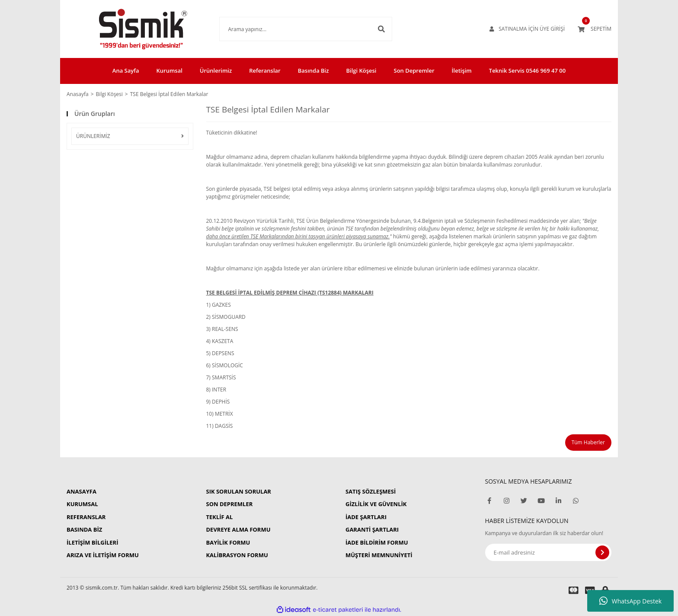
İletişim (462, 71)
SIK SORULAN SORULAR (238, 491)
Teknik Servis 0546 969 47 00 (527, 71)
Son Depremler (414, 71)
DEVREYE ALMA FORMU (238, 529)
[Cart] (595, 29)
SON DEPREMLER (229, 504)
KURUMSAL (82, 504)
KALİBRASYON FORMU (237, 555)
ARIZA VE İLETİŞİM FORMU (103, 555)
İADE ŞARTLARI (366, 517)
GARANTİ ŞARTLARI (372, 529)
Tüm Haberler (588, 442)
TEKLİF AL (219, 517)
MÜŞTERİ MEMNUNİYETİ (379, 555)
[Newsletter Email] (548, 552)
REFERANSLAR (86, 517)
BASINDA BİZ (84, 529)
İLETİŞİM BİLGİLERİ (92, 542)
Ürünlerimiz (216, 71)
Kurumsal (169, 71)
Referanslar (265, 71)
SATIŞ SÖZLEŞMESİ (371, 491)
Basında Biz (313, 71)
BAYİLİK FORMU (228, 542)
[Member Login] (527, 29)
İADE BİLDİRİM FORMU (377, 542)
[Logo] (130, 29)
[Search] (293, 29)
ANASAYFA (82, 491)
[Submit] (602, 552)
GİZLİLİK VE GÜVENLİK (376, 504)
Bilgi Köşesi (361, 71)
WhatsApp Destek (630, 601)
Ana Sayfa (126, 71)
